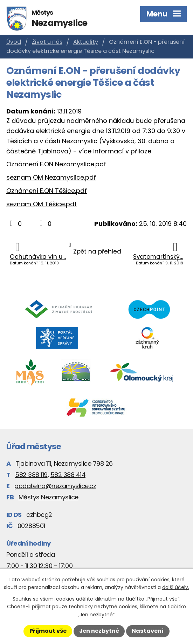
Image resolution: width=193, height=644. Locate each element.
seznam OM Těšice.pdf (42, 204)
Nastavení (148, 631)
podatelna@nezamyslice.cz (55, 486)
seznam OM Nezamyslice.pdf (51, 177)
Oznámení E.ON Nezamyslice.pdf (56, 164)
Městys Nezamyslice (49, 497)
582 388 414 (68, 475)
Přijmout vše (48, 631)
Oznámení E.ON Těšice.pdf (47, 191)
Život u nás (47, 42)
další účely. (176, 587)
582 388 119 (31, 475)
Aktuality (86, 42)
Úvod (14, 42)
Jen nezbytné (99, 631)
